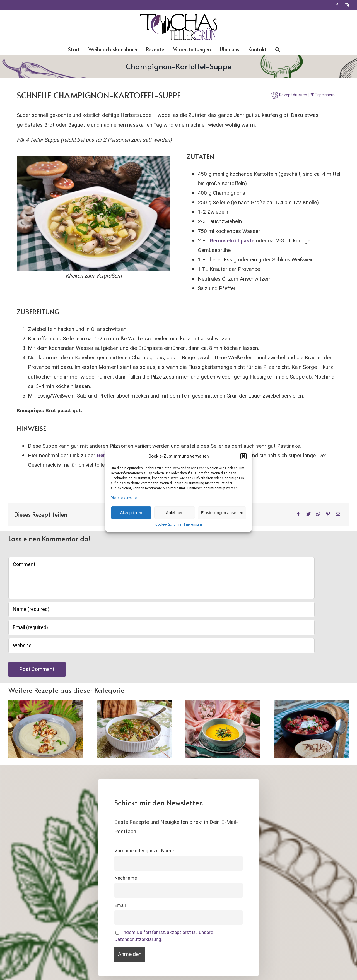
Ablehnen (174, 513)
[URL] (161, 646)
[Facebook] (298, 514)
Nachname (126, 878)
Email (120, 905)
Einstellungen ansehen (222, 513)
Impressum (193, 524)
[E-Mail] (338, 514)
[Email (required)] (161, 628)
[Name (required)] (161, 609)
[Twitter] (308, 514)
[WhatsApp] (318, 514)
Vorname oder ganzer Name (144, 851)
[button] (243, 456)
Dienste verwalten (125, 497)
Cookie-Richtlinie (168, 524)
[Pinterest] (328, 514)
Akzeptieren (131, 513)
